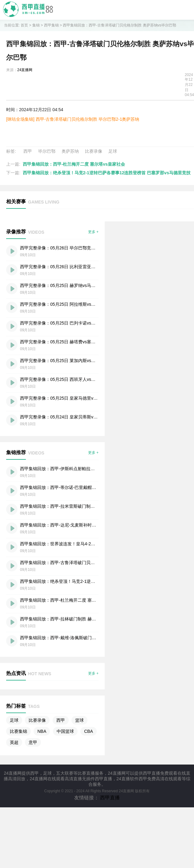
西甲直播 (110, 798)
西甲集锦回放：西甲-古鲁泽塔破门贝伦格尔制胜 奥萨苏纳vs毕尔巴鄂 (119, 25)
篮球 (79, 720)
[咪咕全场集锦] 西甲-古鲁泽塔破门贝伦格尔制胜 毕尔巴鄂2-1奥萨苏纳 (73, 119)
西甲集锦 (51, 25)
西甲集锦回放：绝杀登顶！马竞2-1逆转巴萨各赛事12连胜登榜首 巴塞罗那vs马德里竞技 (107, 173)
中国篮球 (65, 731)
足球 (113, 151)
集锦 (36, 25)
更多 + (93, 232)
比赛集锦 (18, 731)
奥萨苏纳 (70, 151)
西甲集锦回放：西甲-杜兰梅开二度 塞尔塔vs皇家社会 (74, 164)
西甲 (28, 151)
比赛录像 (94, 151)
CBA (89, 731)
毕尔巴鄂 (47, 151)
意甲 (33, 742)
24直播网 (25, 70)
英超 (14, 742)
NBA (42, 731)
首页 (24, 25)
